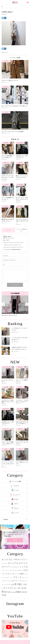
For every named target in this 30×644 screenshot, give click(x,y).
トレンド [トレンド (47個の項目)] (10, 574)
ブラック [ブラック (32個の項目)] (18, 577)
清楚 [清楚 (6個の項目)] (25, 588)
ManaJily (15, 540)
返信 (4, 240)
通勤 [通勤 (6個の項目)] (5, 595)
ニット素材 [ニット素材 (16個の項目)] (19, 574)
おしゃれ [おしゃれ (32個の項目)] (13, 559)
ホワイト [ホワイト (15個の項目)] (15, 581)
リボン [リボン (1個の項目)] (25, 581)
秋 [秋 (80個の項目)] (3, 592)
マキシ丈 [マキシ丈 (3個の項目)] (22, 581)
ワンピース (16, 486)
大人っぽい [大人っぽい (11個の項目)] (17, 588)
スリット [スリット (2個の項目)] (8, 570)
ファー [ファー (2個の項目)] (11, 578)
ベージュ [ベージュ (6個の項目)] (9, 581)
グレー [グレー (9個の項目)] (17, 567)
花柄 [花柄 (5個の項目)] (23, 592)
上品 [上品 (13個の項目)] (12, 584)
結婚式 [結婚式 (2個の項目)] (14, 592)
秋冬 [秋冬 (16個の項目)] (6, 592)
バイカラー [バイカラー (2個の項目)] (7, 578)
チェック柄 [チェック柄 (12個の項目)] (22, 570)
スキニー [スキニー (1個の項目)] (3, 570)
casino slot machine (16, 250)
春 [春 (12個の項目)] (22, 588)
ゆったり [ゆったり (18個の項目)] (21, 559)
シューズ (16, 513)
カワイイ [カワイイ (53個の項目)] (23, 563)
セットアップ (16, 495)
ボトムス (16, 508)
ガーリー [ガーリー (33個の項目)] (6, 567)
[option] (15, 306)
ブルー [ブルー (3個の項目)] (24, 578)
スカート (16, 504)
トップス (16, 490)
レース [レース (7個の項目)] (8, 585)
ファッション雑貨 (16, 481)
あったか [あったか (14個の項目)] (5, 559)
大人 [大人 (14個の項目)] (11, 588)
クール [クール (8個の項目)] (12, 567)
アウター (16, 499)
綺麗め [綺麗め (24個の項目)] (19, 592)
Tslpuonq (9, 236)
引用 (8, 240)
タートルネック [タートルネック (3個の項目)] (14, 570)
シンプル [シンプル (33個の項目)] (24, 567)
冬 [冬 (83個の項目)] (15, 584)
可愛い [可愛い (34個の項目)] (20, 584)
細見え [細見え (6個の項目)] (10, 592)
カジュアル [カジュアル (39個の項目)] (13, 563)
